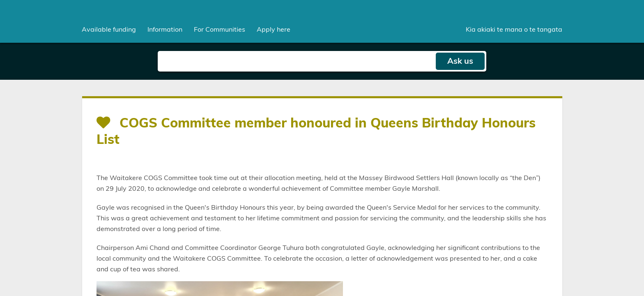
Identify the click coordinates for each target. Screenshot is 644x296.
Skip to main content (0, 0)
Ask (460, 61)
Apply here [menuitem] (274, 30)
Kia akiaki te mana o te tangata (514, 30)
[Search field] (297, 61)
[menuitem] (109, 30)
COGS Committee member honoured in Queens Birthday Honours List (316, 132)
